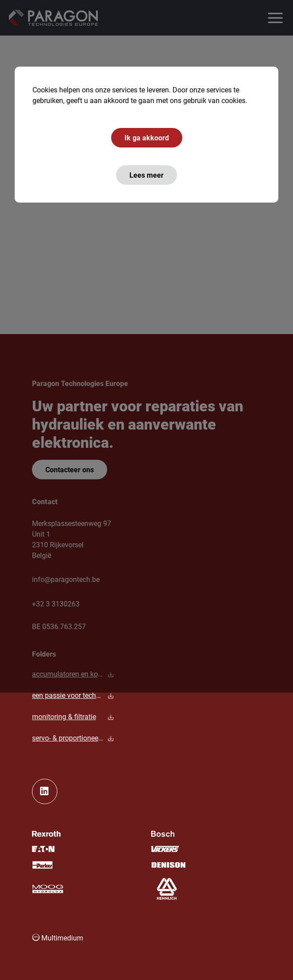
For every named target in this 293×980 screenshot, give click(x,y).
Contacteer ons (70, 469)
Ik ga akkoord (147, 137)
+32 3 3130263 (56, 604)
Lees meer (146, 175)
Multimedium (58, 938)
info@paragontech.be (66, 579)
